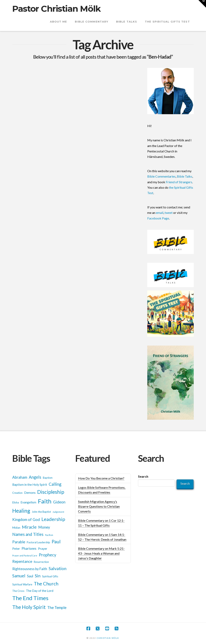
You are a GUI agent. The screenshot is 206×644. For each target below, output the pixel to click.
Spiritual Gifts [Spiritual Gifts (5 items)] (50, 576)
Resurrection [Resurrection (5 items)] (41, 562)
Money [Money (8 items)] (44, 527)
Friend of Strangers (179, 182)
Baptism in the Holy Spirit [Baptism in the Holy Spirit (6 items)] (30, 485)
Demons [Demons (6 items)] (30, 493)
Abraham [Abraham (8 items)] (20, 477)
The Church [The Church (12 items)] (46, 583)
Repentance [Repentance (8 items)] (22, 561)
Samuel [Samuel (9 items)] (19, 576)
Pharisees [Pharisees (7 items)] (29, 548)
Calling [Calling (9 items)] (55, 484)
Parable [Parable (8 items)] (19, 542)
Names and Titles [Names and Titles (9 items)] (28, 534)
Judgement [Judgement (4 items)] (58, 512)
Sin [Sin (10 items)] (38, 576)
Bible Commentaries (161, 176)
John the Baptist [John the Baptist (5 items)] (41, 512)
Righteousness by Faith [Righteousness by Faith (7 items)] (30, 569)
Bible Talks (185, 176)
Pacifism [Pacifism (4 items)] (49, 535)
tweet (169, 213)
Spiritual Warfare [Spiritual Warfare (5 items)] (22, 584)
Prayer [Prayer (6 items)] (43, 549)
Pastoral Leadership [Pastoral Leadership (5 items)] (38, 542)
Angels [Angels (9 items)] (35, 477)
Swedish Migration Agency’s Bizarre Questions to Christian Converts (99, 506)
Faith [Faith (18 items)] (45, 501)
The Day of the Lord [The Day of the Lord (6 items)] (40, 591)
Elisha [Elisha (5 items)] (16, 502)
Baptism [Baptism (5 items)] (48, 478)
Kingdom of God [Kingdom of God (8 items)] (26, 520)
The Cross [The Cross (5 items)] (18, 591)
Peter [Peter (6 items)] (16, 549)
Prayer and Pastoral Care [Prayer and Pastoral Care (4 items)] (25, 555)
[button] (202, 4)
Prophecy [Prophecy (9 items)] (47, 555)
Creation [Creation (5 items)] (17, 493)
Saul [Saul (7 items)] (30, 576)
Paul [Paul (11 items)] (56, 541)
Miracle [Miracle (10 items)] (29, 527)
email (160, 213)
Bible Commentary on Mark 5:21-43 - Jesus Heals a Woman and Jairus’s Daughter (101, 553)
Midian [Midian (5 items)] (16, 528)
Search (143, 476)
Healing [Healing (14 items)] (21, 511)
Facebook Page (158, 218)
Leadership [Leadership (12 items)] (53, 519)
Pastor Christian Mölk (56, 9)
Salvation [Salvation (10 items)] (58, 568)
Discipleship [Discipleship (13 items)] (51, 492)
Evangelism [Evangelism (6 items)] (28, 502)
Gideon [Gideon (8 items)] (59, 502)
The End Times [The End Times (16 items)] (30, 598)
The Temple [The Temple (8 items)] (57, 608)
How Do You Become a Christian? (101, 478)
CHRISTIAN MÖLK (108, 638)
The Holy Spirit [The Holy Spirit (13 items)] (29, 607)
